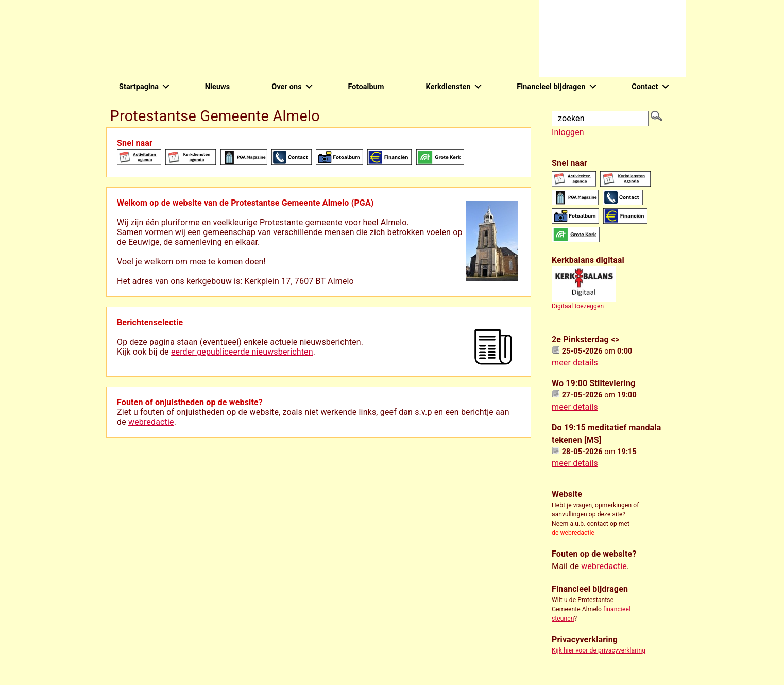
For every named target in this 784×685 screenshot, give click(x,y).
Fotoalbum (366, 87)
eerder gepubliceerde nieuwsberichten (242, 352)
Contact (645, 87)
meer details (575, 363)
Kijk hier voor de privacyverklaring (599, 650)
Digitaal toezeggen (578, 306)
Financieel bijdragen (551, 87)
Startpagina (139, 87)
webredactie (151, 422)
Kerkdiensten (448, 87)
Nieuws (218, 87)
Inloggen (568, 132)
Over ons (286, 87)
